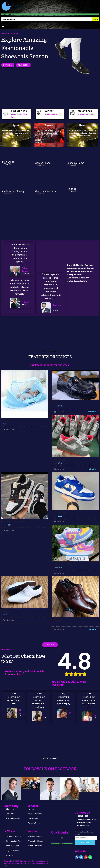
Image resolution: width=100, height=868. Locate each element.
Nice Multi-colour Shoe (63, 564)
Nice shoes (8, 611)
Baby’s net (7, 421)
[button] (3, 26)
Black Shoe (58, 403)
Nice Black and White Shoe (14, 522)
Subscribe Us (85, 842)
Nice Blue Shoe (60, 512)
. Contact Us (10, 814)
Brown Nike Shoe (61, 460)
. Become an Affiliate (13, 836)
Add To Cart (9, 430)
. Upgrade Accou (11, 851)
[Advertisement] (49, 92)
